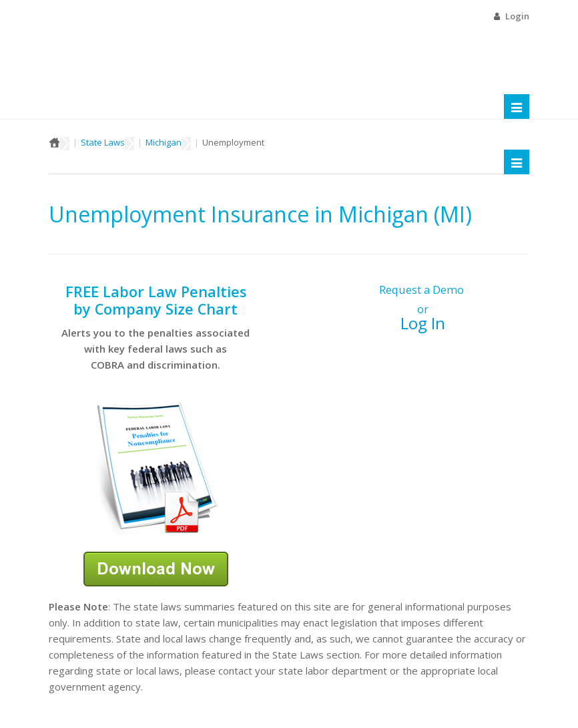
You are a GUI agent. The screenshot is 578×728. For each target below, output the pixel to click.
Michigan (164, 142)
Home (54, 142)
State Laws (103, 142)
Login (517, 16)
